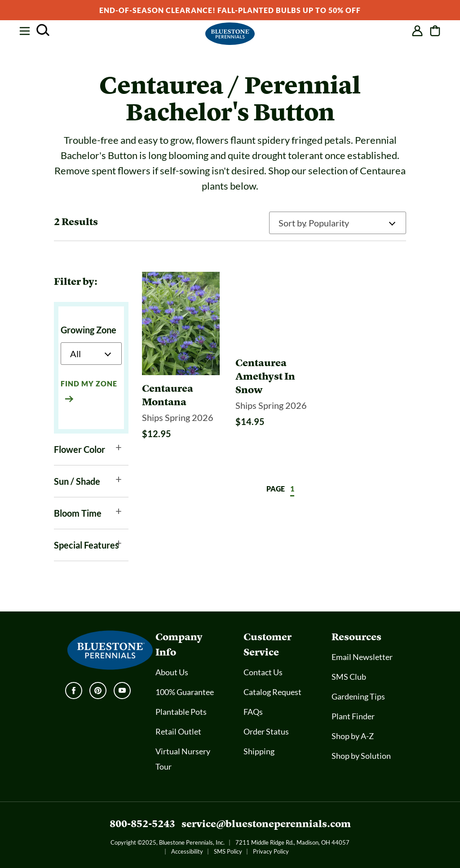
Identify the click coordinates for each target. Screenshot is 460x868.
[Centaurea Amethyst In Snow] (274, 402)
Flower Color (80, 449)
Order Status (266, 731)
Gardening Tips (358, 696)
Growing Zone (88, 330)
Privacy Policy (271, 851)
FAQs (253, 712)
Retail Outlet (178, 731)
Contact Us (263, 672)
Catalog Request (272, 692)
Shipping (259, 751)
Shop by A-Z (353, 736)
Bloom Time (78, 513)
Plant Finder (353, 716)
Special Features (86, 545)
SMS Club (349, 677)
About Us (172, 672)
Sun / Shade (77, 481)
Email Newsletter (362, 657)
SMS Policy (228, 851)
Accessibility (187, 851)
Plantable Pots (181, 712)
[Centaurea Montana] (181, 395)
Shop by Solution (361, 756)
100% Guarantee (185, 692)
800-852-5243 (142, 824)
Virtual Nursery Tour (183, 759)
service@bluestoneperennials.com (266, 824)
